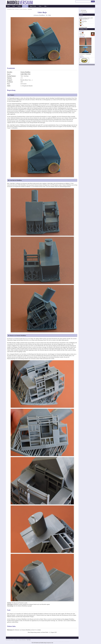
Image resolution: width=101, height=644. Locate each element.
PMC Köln (81, 24)
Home (8, 6)
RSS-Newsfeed (84, 10)
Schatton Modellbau (23, 9)
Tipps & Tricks (33, 6)
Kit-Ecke (25, 6)
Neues (14, 6)
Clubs (45, 6)
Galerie (19, 6)
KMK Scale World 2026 (83, 22)
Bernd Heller (89, 54)
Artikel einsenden (84, 12)
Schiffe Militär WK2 (25, 74)
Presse (40, 6)
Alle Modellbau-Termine (83, 27)
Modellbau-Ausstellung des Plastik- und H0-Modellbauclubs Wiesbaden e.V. (86, 18)
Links (52, 643)
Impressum (49, 643)
